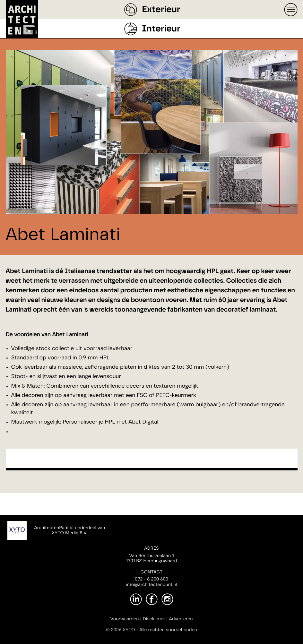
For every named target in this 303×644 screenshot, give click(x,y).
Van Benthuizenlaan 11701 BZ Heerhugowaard (151, 558)
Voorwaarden (125, 619)
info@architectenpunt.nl (151, 585)
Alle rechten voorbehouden (168, 630)
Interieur (161, 29)
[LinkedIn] (136, 599)
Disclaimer (154, 619)
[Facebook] (152, 599)
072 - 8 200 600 (151, 579)
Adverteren (181, 619)
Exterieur (161, 10)
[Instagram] (167, 599)
